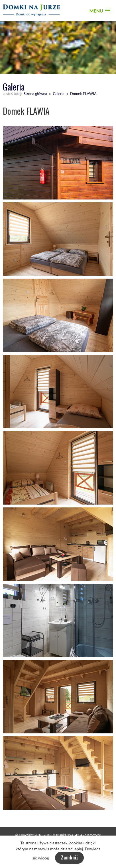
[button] (100, 11)
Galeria (58, 94)
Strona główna (35, 94)
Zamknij (69, 857)
